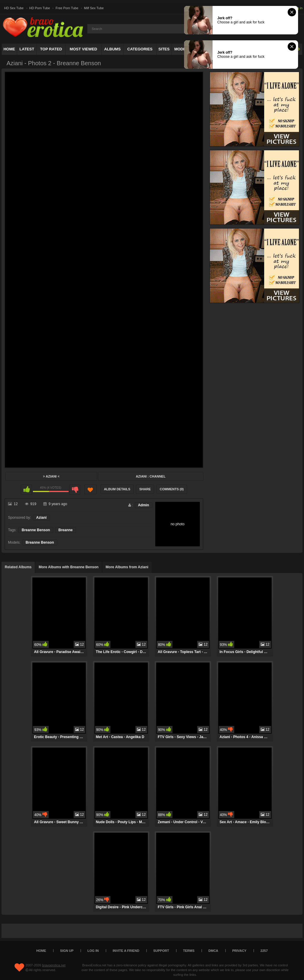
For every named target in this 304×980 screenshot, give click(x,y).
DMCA (213, 951)
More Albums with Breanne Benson (69, 567)
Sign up (67, 951)
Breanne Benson (36, 530)
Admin (144, 505)
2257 (264, 951)
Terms (189, 951)
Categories (140, 49)
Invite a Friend (126, 951)
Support (161, 951)
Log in (298, 8)
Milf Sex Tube (94, 8)
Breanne (66, 530)
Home (9, 49)
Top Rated (51, 49)
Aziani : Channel (151, 476)
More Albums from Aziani (127, 567)
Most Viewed (83, 49)
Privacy (239, 951)
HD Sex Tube (14, 8)
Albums (113, 49)
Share (145, 489)
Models (183, 49)
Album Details (117, 489)
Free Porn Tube (67, 8)
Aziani (51, 476)
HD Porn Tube (40, 8)
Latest (27, 49)
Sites (164, 49)
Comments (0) (172, 489)
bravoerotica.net (54, 965)
